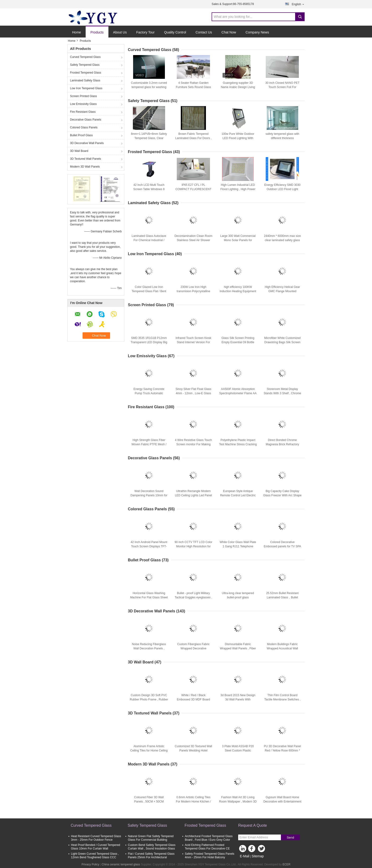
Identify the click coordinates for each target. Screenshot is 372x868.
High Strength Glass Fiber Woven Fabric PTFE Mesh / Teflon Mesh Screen (149, 444)
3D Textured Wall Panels (86, 159)
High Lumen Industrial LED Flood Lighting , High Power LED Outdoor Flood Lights (238, 189)
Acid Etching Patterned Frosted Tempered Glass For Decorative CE (207, 847)
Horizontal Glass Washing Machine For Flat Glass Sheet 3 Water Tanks (149, 597)
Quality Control (175, 32)
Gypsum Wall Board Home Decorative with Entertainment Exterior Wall (282, 802)
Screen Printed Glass (83, 96)
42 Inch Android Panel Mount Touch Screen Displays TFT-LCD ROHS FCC (149, 546)
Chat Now (229, 32)
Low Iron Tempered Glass (86, 88)
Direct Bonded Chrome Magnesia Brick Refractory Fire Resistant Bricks (282, 444)
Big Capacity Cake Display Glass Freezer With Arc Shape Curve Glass (282, 495)
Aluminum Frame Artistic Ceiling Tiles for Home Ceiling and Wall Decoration (149, 751)
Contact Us (204, 32)
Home (77, 32)
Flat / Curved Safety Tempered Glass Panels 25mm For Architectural (151, 856)
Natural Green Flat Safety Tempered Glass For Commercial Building (151, 838)
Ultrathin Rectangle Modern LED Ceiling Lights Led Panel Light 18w (193, 495)
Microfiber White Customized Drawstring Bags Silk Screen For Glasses (282, 342)
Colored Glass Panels (84, 127)
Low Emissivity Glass (83, 104)
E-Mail (245, 856)
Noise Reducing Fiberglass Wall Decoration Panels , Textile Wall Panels (149, 648)
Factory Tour (145, 32)
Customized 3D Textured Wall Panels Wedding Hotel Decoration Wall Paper (193, 751)
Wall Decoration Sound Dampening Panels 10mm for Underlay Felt (149, 495)
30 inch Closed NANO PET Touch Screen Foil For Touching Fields (282, 87)
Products (97, 32)
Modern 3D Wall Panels (85, 167)
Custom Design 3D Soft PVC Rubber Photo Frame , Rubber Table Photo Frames (149, 699)
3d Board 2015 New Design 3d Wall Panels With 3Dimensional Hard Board (238, 699)
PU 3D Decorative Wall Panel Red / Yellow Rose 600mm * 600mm (282, 751)
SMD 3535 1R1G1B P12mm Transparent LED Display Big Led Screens (149, 342)
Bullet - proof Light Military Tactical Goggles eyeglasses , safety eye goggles (193, 597)
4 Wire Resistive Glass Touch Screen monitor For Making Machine (193, 444)
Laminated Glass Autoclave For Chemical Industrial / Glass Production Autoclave (149, 240)
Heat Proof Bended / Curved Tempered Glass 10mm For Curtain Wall (95, 847)
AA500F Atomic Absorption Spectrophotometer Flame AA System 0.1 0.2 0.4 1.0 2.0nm (238, 393)
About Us (120, 32)
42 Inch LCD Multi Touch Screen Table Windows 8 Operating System (149, 189)
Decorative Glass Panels (86, 120)
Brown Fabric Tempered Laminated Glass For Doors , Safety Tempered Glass (193, 138)
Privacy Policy (91, 864)
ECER (286, 864)
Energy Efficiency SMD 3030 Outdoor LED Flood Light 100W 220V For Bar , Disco (282, 189)
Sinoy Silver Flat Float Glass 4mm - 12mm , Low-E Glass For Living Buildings (193, 393)
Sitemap (258, 856)
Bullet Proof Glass (81, 135)
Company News (257, 32)
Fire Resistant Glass (83, 112)
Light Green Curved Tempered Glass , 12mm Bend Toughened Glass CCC (95, 856)
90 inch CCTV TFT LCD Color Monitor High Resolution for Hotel (193, 546)
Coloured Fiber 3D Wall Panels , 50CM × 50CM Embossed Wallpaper (149, 802)
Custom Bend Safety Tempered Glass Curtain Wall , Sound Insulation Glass (152, 847)
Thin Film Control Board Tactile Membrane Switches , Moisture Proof (282, 699)
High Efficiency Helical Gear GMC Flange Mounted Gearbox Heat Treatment (282, 291)
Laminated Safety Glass (85, 80)
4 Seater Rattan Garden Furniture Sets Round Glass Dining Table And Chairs (193, 87)
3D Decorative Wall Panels (87, 143)
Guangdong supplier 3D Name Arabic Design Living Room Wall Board (238, 87)
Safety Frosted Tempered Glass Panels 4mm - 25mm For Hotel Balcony (210, 856)
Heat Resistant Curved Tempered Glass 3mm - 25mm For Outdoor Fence (96, 838)
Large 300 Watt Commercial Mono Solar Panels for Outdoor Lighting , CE (238, 240)
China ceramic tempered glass (121, 864)
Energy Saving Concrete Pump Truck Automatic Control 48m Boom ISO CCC (149, 393)
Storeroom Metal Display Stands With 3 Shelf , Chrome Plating (282, 393)
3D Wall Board (79, 151)
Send (290, 838)
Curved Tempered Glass (85, 57)
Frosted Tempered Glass (86, 73)
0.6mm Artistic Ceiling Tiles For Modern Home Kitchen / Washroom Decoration (193, 802)
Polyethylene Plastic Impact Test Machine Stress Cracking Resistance (238, 444)
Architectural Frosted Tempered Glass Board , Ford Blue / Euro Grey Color (209, 838)
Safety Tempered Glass (85, 65)
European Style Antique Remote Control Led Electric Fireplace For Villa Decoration (238, 495)
